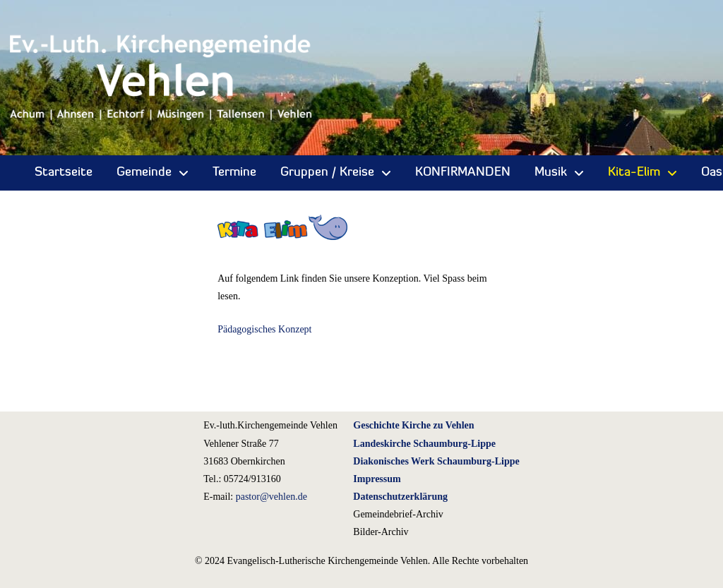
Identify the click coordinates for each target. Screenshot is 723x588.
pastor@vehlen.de (271, 497)
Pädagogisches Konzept (264, 329)
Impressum (377, 479)
